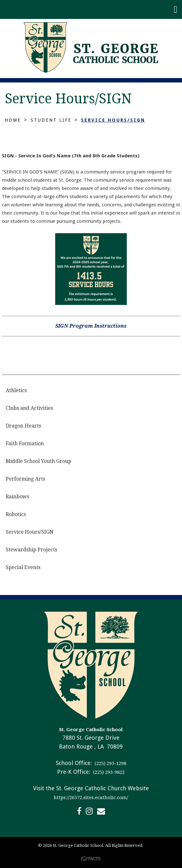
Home (13, 120)
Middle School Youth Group (38, 461)
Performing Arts (25, 479)
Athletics (16, 390)
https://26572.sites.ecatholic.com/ (91, 798)
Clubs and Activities (29, 408)
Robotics (16, 514)
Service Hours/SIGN (113, 120)
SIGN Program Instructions (91, 326)
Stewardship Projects (31, 550)
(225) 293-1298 (110, 763)
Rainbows (17, 497)
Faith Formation (25, 443)
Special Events (23, 567)
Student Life (51, 120)
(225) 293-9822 (108, 772)
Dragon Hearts (23, 426)
